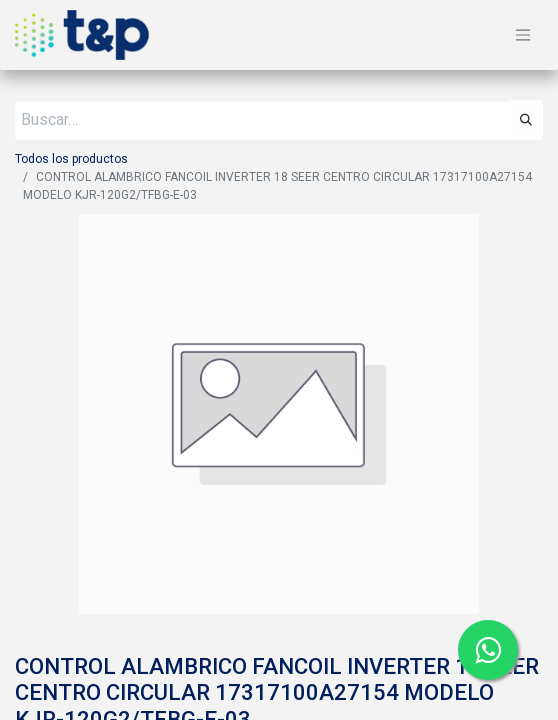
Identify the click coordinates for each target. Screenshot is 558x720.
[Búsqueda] (526, 120)
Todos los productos (71, 159)
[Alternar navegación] (523, 35)
